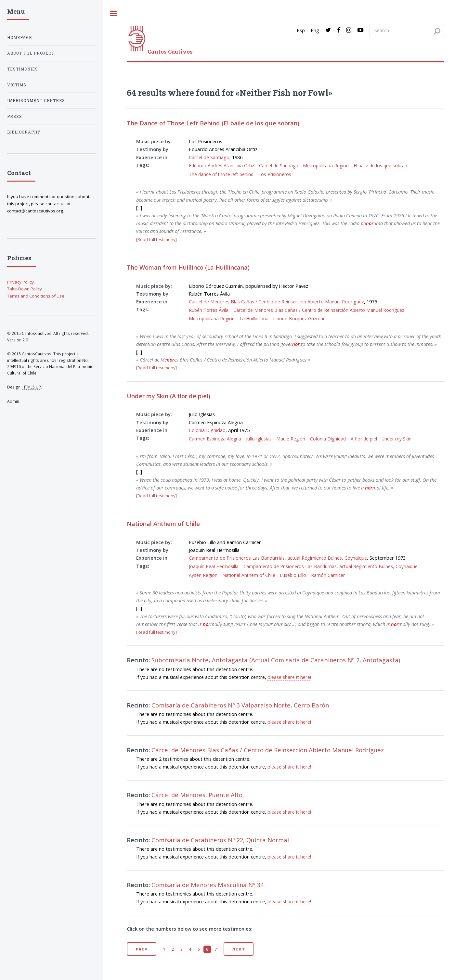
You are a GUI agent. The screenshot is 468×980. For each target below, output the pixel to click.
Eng (315, 30)
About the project (31, 53)
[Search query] (407, 30)
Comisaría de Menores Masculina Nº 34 (208, 885)
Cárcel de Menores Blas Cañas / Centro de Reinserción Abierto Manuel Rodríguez (276, 301)
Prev (142, 949)
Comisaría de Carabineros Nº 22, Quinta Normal (220, 840)
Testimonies (23, 69)
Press (15, 116)
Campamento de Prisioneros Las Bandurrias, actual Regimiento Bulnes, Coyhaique (278, 558)
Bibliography (24, 132)
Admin (13, 401)
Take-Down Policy (25, 289)
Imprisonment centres (36, 101)
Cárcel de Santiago (209, 157)
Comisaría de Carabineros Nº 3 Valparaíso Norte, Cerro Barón (240, 705)
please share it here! (289, 677)
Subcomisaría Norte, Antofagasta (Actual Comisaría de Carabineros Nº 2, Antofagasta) (276, 660)
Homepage (19, 38)
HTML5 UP (32, 387)
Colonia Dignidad (207, 430)
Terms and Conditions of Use (36, 296)
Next (239, 949)
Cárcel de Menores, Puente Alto (197, 795)
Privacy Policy (20, 282)
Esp (301, 30)
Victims (17, 85)
